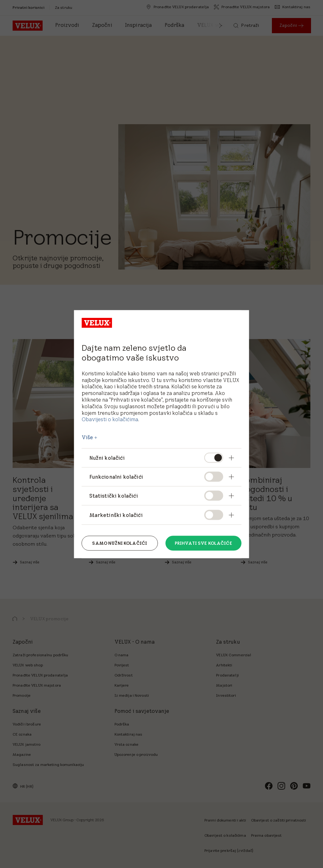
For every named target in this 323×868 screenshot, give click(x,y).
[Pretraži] (246, 26)
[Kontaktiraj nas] (293, 7)
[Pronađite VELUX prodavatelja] (177, 7)
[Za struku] (64, 7)
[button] (221, 26)
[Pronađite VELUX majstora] (242, 7)
